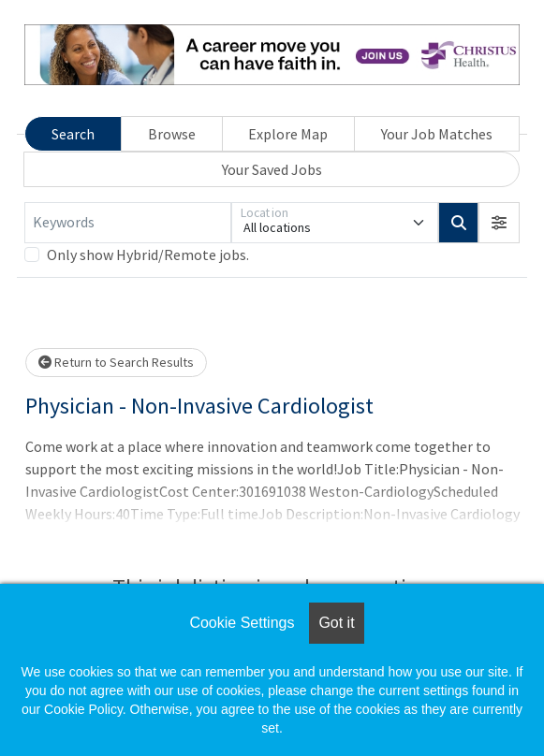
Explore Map (288, 134)
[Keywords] (128, 223)
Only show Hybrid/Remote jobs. (148, 254)
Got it (336, 623)
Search (73, 134)
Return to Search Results (116, 362)
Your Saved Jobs (272, 169)
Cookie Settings (242, 623)
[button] (499, 223)
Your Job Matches (437, 134)
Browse (172, 134)
